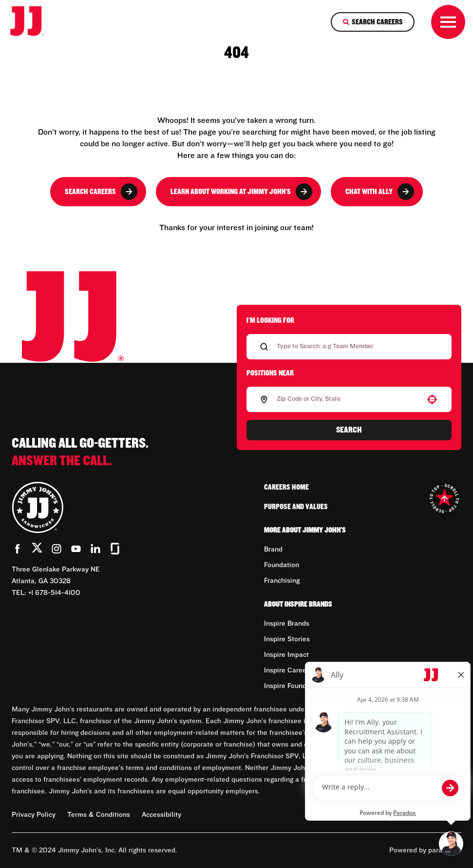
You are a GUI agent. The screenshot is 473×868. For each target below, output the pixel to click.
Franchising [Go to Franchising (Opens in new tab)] (282, 581)
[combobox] (347, 399)
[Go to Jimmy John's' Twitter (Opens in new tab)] (37, 550)
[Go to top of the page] (444, 498)
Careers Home (286, 487)
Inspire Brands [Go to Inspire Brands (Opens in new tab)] (287, 624)
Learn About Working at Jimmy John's (241, 192)
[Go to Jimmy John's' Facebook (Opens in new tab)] (18, 549)
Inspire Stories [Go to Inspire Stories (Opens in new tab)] (287, 639)
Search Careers (101, 192)
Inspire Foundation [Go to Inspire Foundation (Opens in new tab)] (293, 686)
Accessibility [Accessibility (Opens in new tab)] (161, 815)
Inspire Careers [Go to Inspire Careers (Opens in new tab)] (288, 671)
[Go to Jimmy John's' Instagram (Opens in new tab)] (57, 549)
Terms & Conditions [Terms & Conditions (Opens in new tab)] (99, 815)
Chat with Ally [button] (380, 192)
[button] (432, 399)
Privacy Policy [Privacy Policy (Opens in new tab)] (34, 815)
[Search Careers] (373, 22)
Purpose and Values (296, 507)
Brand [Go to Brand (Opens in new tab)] (273, 550)
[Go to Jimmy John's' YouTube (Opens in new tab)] (76, 549)
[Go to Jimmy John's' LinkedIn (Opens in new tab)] (95, 549)
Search (349, 430)
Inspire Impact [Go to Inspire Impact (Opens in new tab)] (286, 655)
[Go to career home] (34, 22)
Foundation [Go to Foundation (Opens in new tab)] (282, 565)
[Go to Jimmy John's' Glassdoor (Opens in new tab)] (115, 549)
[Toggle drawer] (448, 22)
